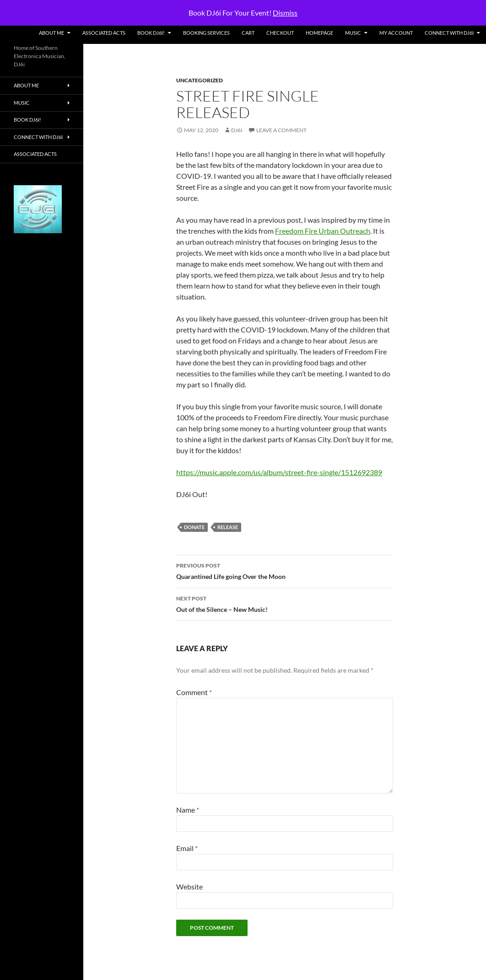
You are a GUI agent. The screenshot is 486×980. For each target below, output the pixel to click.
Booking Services (206, 33)
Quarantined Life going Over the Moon (285, 570)
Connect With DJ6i (449, 33)
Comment (194, 692)
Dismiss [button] (285, 13)
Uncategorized (200, 80)
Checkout (280, 33)
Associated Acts (104, 33)
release (228, 527)
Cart (248, 33)
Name (188, 810)
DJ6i (237, 130)
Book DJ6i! (151, 33)
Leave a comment (281, 130)
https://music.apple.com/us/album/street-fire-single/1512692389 (279, 472)
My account (396, 33)
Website (189, 886)
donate (194, 527)
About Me (51, 33)
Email (187, 848)
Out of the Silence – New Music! (285, 603)
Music (353, 33)
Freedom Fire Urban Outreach (323, 231)
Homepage (319, 33)
